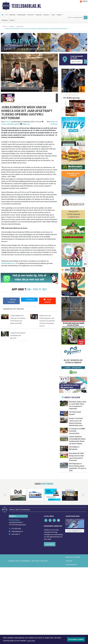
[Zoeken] (86, 18)
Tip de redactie (47, 301)
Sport (53, 15)
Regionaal (39, 15)
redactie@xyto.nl (17, 553)
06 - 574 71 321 (37, 289)
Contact (12, 20)
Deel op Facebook (11, 301)
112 (6, 15)
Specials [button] (46, 15)
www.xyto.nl (16, 556)
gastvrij (17, 124)
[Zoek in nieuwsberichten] (75, 18)
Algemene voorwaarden (73, 579)
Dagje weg (20, 26)
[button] (2, 98)
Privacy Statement (71, 586)
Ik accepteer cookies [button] (76, 639)
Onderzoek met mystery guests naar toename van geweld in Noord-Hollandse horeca (47, 321)
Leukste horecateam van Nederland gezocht (18, 335)
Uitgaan (11, 26)
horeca (4, 124)
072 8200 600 (16, 551)
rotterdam (10, 124)
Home (5, 26)
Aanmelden (50, 566)
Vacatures (5, 20)
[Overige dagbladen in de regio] (75, 546)
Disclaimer (69, 583)
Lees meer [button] (31, 641)
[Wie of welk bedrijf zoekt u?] (76, 62)
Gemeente (31, 15)
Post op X (29, 300)
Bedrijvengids (21, 15)
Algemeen (12, 15)
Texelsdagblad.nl (26, 6)
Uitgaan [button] (59, 15)
